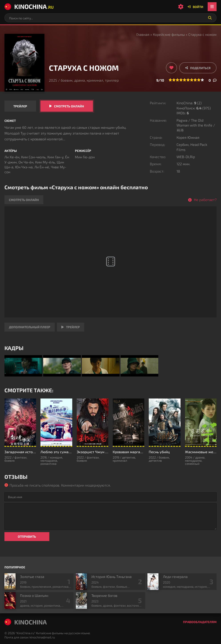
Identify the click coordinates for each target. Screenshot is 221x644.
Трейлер (20, 106)
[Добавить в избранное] (171, 68)
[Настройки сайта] (181, 7)
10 (202, 80)
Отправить (27, 536)
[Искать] (210, 18)
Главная (143, 34)
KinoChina (29, 6)
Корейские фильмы (169, 34)
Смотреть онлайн (69, 106)
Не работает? (205, 200)
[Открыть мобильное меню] (212, 7)
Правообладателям (200, 622)
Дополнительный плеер (30, 327)
